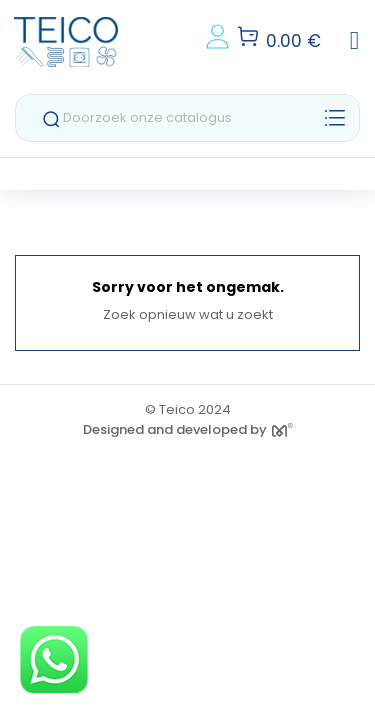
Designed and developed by (188, 429)
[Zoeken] (187, 118)
